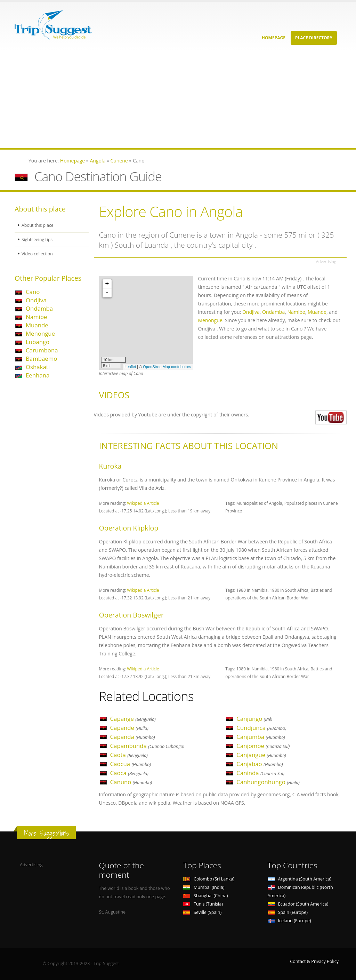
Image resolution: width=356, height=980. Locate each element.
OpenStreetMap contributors (167, 367)
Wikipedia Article (143, 503)
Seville (202, 912)
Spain (288, 912)
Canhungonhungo (268, 782)
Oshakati (38, 367)
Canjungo (254, 719)
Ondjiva (36, 300)
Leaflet (130, 367)
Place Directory (314, 38)
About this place (38, 225)
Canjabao (260, 764)
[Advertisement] (178, 99)
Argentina (300, 879)
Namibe (36, 317)
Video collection (38, 254)
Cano (33, 292)
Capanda (133, 737)
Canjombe (263, 746)
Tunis (203, 904)
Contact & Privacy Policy (314, 961)
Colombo (209, 879)
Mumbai (204, 887)
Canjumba (261, 737)
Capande (129, 728)
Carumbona (42, 350)
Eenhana (38, 375)
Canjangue (261, 755)
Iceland (289, 921)
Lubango (38, 342)
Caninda (260, 773)
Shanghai (205, 896)
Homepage (274, 38)
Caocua (131, 764)
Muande (37, 325)
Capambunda (147, 746)
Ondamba (39, 308)
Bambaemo (41, 358)
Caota (129, 755)
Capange (133, 719)
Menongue (40, 333)
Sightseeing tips (38, 240)
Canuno (131, 782)
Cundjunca (261, 728)
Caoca (129, 773)
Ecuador (298, 904)
